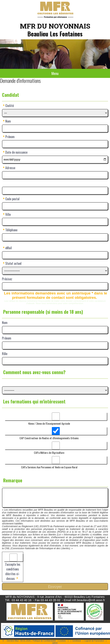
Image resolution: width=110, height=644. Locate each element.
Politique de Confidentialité (44, 641)
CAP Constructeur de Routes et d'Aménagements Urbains (49, 438)
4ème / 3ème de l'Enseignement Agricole (49, 423)
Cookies (62, 641)
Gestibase (77, 641)
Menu (55, 73)
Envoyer (55, 587)
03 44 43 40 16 (21, 600)
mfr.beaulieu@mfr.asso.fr (88, 600)
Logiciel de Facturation (94, 641)
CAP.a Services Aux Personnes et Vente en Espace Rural (49, 467)
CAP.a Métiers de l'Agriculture (49, 453)
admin (55, 643)
